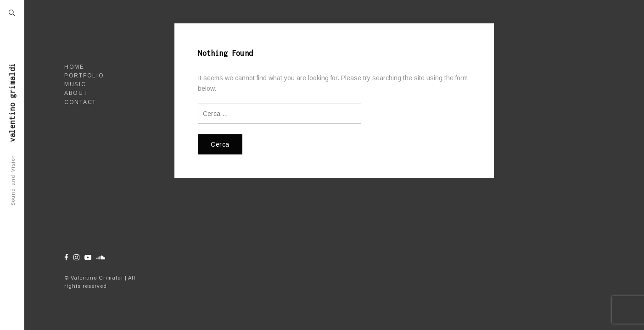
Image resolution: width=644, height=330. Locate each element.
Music (75, 84)
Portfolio (84, 76)
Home (74, 67)
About (76, 93)
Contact (80, 102)
